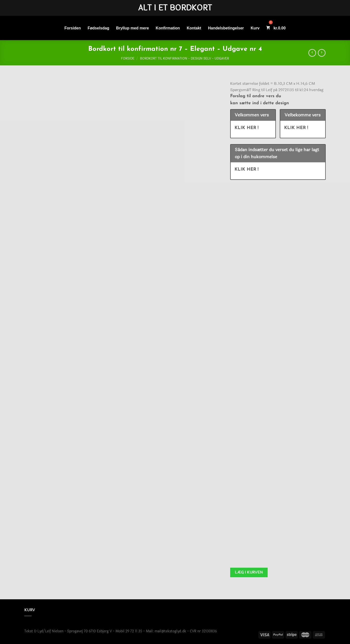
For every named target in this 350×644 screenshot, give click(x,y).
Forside (128, 59)
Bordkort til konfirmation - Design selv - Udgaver (184, 59)
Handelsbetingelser (226, 28)
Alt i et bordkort (175, 8)
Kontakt (194, 28)
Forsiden (73, 28)
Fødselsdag (99, 28)
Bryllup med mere (132, 28)
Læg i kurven (249, 572)
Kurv (255, 28)
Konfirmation (168, 28)
